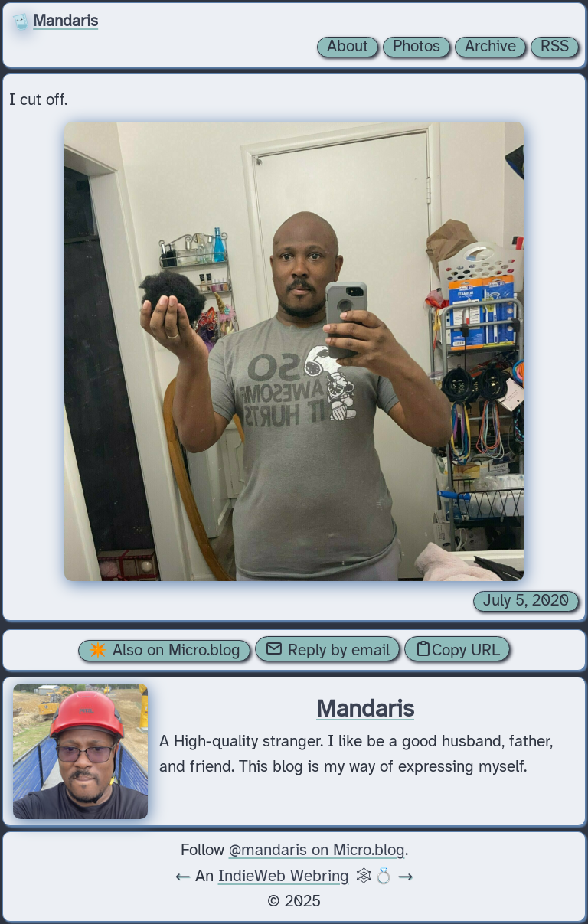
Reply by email (327, 649)
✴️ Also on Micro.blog (164, 651)
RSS (555, 47)
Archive (490, 47)
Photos (416, 47)
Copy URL (457, 649)
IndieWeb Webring (284, 877)
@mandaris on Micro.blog (317, 851)
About (348, 47)
